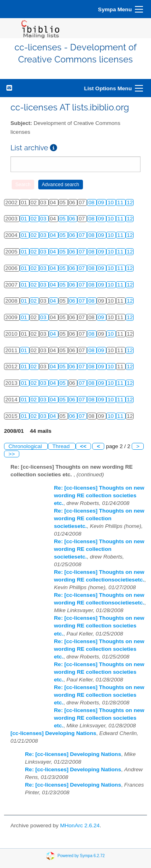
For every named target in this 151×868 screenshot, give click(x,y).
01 (25, 219)
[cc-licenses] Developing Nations (53, 733)
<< (83, 446)
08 (92, 202)
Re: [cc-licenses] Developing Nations (73, 754)
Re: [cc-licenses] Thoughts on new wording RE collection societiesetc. (99, 518)
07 (82, 235)
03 (44, 219)
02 (34, 219)
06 (73, 219)
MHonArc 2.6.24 (80, 825)
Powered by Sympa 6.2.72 (81, 856)
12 (130, 202)
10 (111, 202)
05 (63, 219)
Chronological (26, 446)
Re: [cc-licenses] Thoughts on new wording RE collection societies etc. (99, 495)
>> (12, 454)
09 (102, 202)
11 (121, 202)
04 (54, 235)
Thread (62, 446)
